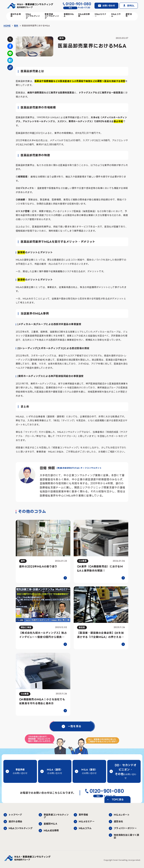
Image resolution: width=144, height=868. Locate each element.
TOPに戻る (118, 799)
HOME (7, 26)
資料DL (131, 6)
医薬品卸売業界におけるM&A (36, 26)
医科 (16, 26)
